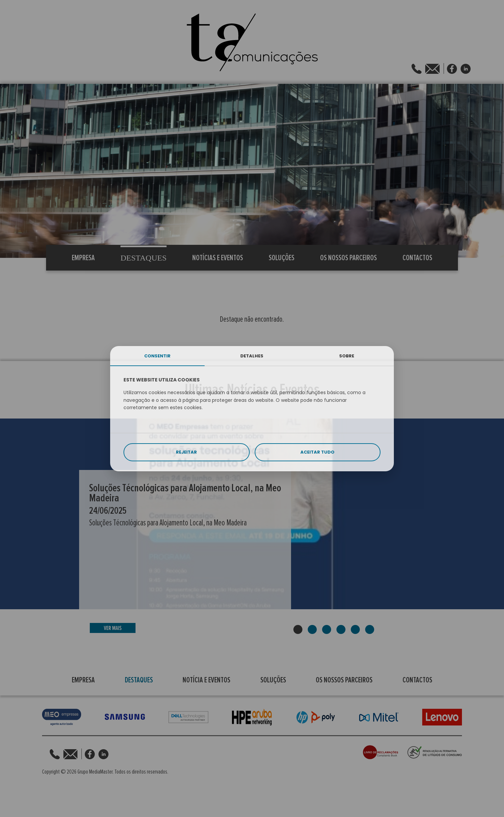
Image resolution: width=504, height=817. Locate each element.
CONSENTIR (157, 356)
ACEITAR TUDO (317, 452)
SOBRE (347, 356)
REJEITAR (186, 452)
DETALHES (252, 356)
